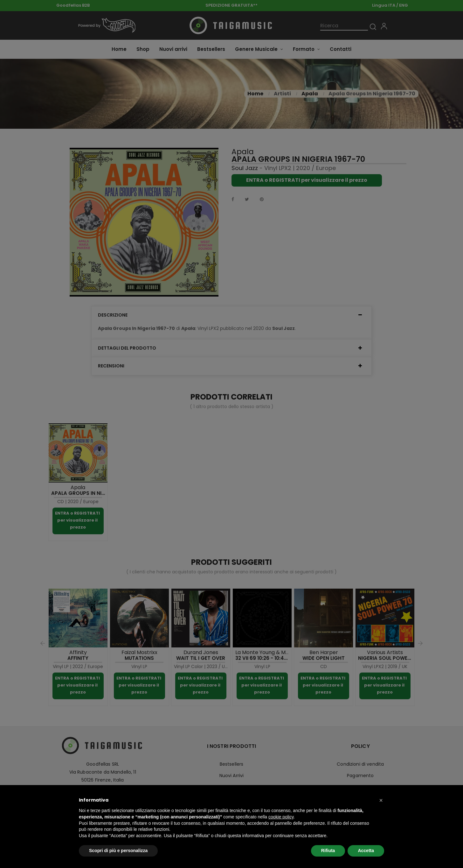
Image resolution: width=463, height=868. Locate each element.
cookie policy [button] (281, 817)
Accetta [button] (366, 851)
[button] (381, 800)
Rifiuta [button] (328, 851)
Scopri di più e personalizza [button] (118, 851)
